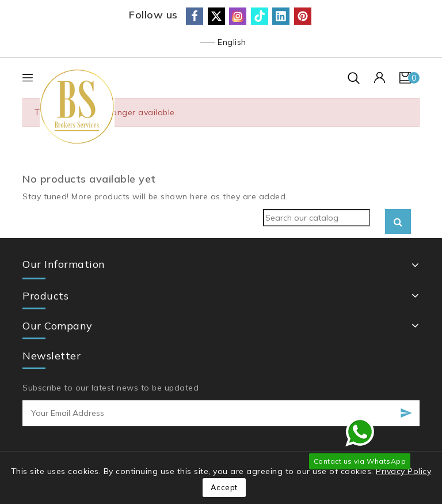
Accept (224, 487)
